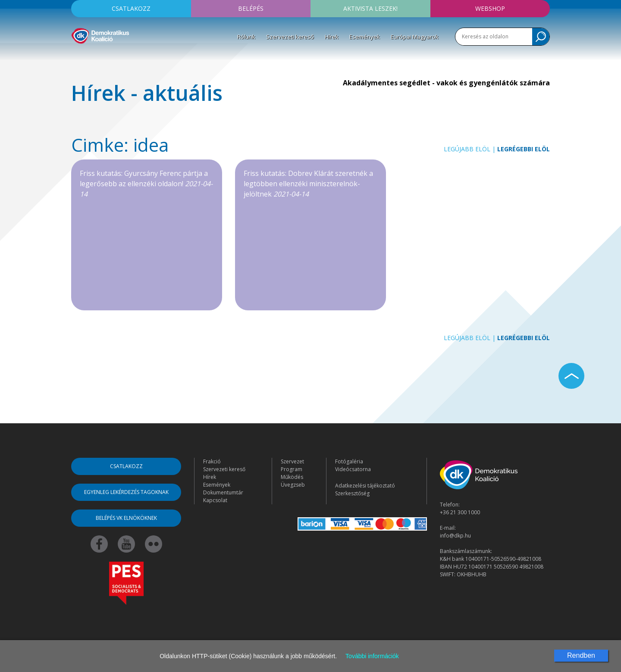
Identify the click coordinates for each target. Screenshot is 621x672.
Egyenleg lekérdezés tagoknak (126, 492)
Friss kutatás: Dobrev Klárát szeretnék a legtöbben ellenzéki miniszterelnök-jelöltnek (308, 184)
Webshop (490, 8)
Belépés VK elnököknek (126, 518)
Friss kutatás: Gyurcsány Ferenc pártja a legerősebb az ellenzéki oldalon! (146, 184)
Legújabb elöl (467, 149)
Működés (292, 477)
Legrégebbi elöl (524, 149)
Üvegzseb (293, 485)
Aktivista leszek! (370, 8)
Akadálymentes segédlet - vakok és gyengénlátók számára (446, 83)
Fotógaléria (349, 461)
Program (292, 469)
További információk (372, 656)
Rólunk (246, 37)
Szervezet (292, 461)
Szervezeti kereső (290, 37)
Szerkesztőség (352, 493)
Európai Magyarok (415, 37)
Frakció (212, 461)
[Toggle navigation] (77, 56)
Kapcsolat (215, 500)
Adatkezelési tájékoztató (365, 486)
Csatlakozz (131, 8)
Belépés (251, 8)
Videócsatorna (353, 469)
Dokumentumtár (223, 492)
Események (365, 37)
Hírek (332, 37)
